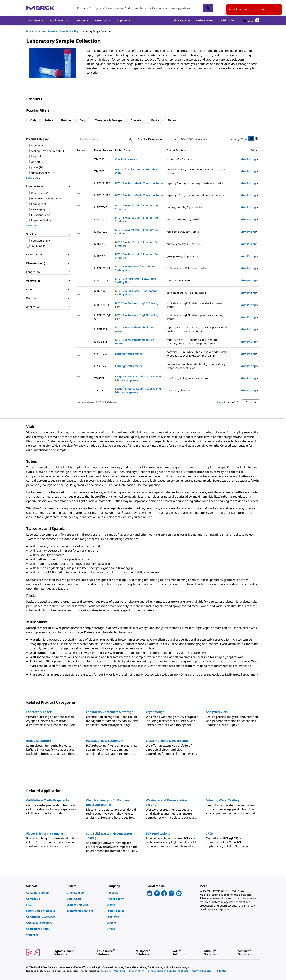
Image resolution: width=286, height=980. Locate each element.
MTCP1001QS (102, 305)
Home (29, 31)
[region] (53, 63)
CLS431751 (101, 354)
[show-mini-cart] (251, 20)
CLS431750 (101, 366)
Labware (53, 31)
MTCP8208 (101, 329)
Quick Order (227, 20)
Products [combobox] (82, 8)
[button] (180, 20)
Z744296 (99, 159)
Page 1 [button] (223, 402)
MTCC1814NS (102, 195)
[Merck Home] (40, 8)
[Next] (82, 63)
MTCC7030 (101, 244)
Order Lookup (205, 20)
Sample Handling (69, 31)
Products (40, 31)
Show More (33, 178)
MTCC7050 (101, 256)
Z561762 (99, 378)
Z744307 (99, 171)
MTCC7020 (101, 232)
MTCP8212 (101, 342)
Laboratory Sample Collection (96, 31)
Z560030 (99, 390)
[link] (45, 893)
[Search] (208, 8)
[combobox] (144, 8)
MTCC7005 (101, 207)
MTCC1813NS (102, 183)
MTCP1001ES (102, 280)
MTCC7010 (101, 219)
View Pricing (249, 159)
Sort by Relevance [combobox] (150, 139)
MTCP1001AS (102, 268)
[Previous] (23, 63)
